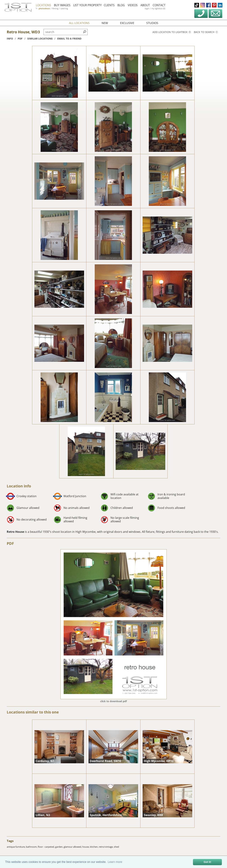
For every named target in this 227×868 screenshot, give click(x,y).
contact (159, 5)
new (105, 23)
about (145, 5)
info (10, 39)
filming (55, 8)
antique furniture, (16, 847)
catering (64, 8)
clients (109, 5)
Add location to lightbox (172, 32)
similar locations (40, 39)
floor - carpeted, (46, 847)
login (147, 8)
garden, (59, 847)
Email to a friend (69, 39)
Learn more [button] (115, 862)
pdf (20, 39)
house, (86, 847)
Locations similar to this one (33, 712)
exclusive (127, 23)
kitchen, (94, 847)
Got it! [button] (207, 862)
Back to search (206, 32)
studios (152, 23)
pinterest (214, 5)
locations (43, 5)
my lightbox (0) (158, 8)
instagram (203, 5)
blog (121, 5)
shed (116, 847)
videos (133, 5)
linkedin (220, 5)
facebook (208, 5)
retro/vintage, (106, 847)
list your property (87, 5)
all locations (79, 23)
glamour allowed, (73, 847)
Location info (19, 486)
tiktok (197, 5)
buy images (62, 5)
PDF (10, 543)
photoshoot (44, 8)
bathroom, (32, 847)
